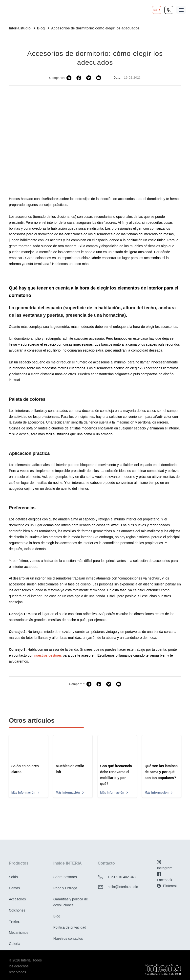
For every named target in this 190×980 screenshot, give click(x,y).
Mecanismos (19, 933)
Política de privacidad (70, 927)
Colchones (17, 910)
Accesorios (17, 899)
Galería (15, 944)
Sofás (13, 877)
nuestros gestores (48, 655)
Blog (57, 916)
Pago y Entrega (65, 888)
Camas (14, 888)
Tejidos (14, 921)
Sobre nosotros (65, 877)
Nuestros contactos (68, 938)
